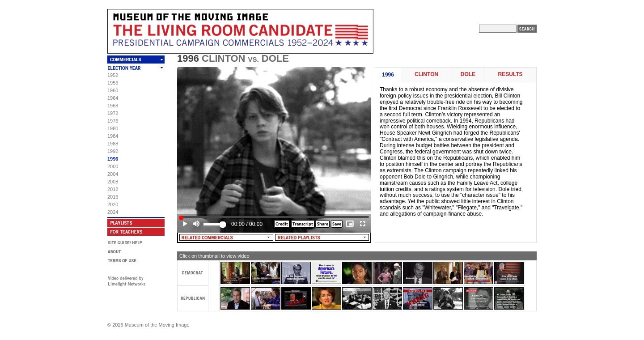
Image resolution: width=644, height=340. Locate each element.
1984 (113, 136)
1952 (113, 75)
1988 (113, 144)
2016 (113, 197)
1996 (113, 159)
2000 (113, 166)
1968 (113, 106)
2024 (113, 212)
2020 (113, 204)
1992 (113, 151)
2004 (113, 174)
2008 (113, 182)
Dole (468, 74)
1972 (113, 113)
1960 (113, 90)
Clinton (426, 74)
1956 (113, 83)
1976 (113, 121)
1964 (113, 98)
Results (510, 74)
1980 (113, 128)
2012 (113, 189)
